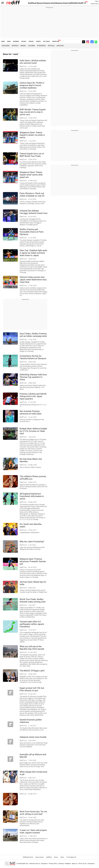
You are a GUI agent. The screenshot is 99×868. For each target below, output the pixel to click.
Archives (60, 46)
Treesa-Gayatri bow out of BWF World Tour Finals (32, 155)
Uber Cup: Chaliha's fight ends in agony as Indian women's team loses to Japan (33, 253)
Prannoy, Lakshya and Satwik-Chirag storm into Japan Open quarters (33, 396)
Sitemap (61, 864)
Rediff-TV (82, 3)
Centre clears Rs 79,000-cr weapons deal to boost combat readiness (32, 85)
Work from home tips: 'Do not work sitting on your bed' (33, 813)
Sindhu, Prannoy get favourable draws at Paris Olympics (32, 232)
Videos (62, 857)
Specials (51, 46)
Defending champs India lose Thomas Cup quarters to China (33, 377)
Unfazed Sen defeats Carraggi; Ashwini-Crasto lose (33, 212)
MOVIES (24, 41)
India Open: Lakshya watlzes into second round (33, 62)
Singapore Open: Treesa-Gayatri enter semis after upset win (31, 175)
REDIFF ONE (56, 41)
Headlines (6, 46)
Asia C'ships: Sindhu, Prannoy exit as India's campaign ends (33, 335)
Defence (15, 46)
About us (75, 864)
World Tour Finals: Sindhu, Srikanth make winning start (33, 600)
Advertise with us (35, 864)
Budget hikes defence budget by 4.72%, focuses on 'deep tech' (33, 431)
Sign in (97, 1)
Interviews (41, 46)
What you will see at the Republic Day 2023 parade (32, 648)
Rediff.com (25, 864)
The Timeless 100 (71, 857)
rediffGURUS (73, 3)
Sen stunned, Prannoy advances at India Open (31, 412)
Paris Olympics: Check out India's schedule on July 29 (32, 195)
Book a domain (40, 857)
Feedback (68, 864)
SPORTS (38, 41)
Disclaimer (44, 864)
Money (39, 3)
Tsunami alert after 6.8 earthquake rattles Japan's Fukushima (32, 624)
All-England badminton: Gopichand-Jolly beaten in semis (32, 496)
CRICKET (31, 41)
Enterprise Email (49, 3)
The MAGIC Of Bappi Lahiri (32, 671)
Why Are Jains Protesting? (32, 542)
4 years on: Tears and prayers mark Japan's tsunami (33, 831)
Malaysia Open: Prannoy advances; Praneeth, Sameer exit (33, 561)
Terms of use (82, 864)
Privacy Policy (53, 864)
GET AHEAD (47, 41)
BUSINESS (16, 41)
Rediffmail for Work (28, 857)
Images (23, 46)
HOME (3, 41)
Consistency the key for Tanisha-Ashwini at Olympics (33, 357)
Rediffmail (32, 3)
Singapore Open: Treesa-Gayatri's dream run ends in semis (32, 135)
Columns (32, 46)
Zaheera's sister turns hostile (33, 737)
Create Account (95, 4)
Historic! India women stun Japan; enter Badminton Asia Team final (33, 280)
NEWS (9, 41)
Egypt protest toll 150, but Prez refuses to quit (32, 689)
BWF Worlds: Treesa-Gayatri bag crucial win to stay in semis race (33, 112)
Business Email (62, 3)
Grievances (91, 864)
